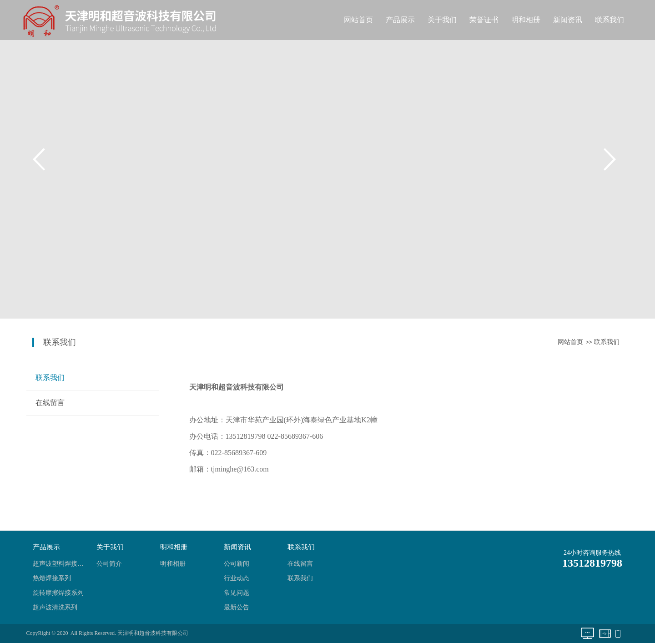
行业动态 (237, 578)
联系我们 (610, 20)
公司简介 (109, 564)
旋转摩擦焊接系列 (58, 593)
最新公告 (237, 607)
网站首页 (358, 20)
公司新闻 (237, 564)
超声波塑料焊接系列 (61, 564)
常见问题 (237, 593)
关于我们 (442, 20)
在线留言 (50, 403)
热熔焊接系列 (52, 578)
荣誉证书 (484, 20)
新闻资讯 (568, 20)
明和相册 (526, 20)
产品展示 (400, 20)
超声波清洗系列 (55, 607)
